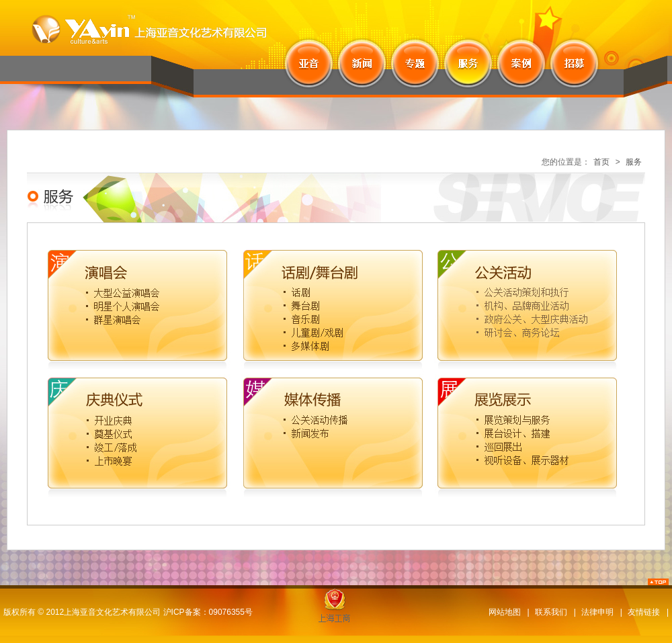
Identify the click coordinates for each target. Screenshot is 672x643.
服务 (634, 162)
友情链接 (644, 612)
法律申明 (597, 612)
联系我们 (551, 612)
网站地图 (505, 612)
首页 (601, 162)
